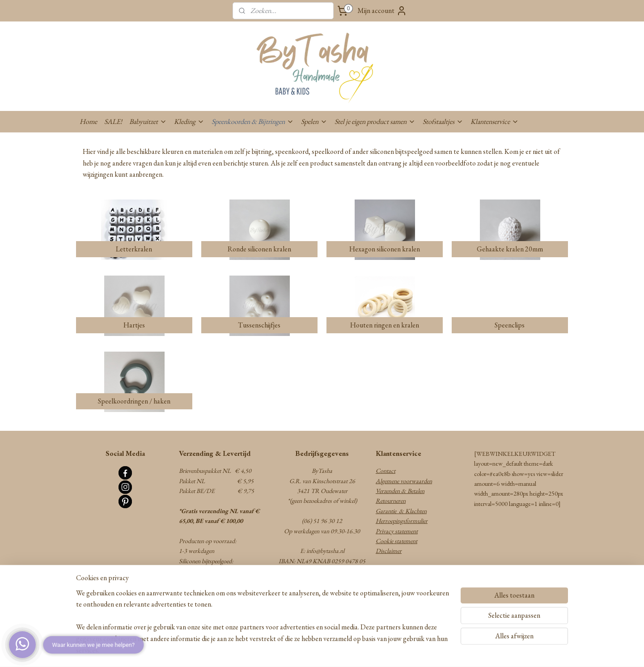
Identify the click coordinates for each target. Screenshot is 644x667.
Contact (386, 471)
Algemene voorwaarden (404, 481)
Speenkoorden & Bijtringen (253, 121)
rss (303, 650)
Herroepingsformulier (402, 521)
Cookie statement (396, 541)
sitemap (291, 650)
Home (88, 121)
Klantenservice (495, 121)
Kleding (189, 121)
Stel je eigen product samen (375, 121)
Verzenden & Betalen (400, 491)
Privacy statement (397, 531)
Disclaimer (389, 551)
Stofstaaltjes (443, 121)
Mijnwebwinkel (389, 650)
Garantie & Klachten (401, 511)
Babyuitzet (148, 121)
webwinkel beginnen (328, 650)
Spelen (314, 121)
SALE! (113, 121)
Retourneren (391, 501)
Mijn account (382, 11)
